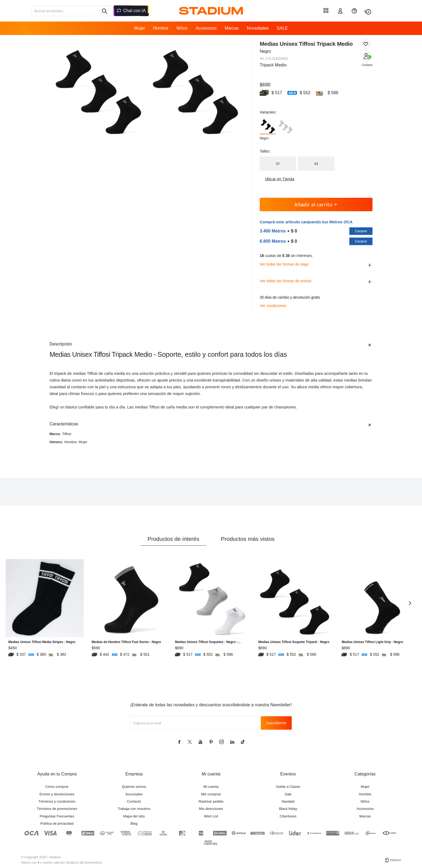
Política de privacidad (57, 823)
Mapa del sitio (134, 816)
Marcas (232, 28)
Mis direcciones (211, 809)
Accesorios (206, 28)
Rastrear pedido (211, 801)
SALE (282, 28)
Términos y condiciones (57, 801)
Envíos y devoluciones (57, 794)
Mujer (140, 28)
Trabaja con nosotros (134, 809)
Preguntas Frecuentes (57, 816)
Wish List (211, 816)
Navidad (288, 801)
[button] (104, 11)
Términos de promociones (57, 809)
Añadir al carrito (316, 204)
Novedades (258, 28)
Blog (134, 823)
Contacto (367, 65)
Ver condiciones (273, 306)
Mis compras (211, 794)
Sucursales (134, 794)
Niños (182, 28)
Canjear (361, 231)
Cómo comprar (57, 787)
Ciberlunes (288, 816)
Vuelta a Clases (288, 787)
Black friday (288, 809)
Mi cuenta (211, 787)
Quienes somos (134, 787)
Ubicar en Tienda (277, 179)
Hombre (161, 28)
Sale (288, 794)
